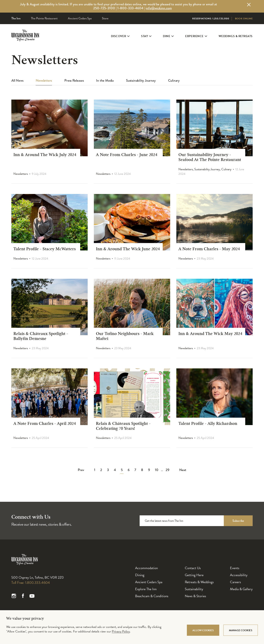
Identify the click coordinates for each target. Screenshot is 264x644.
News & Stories (195, 596)
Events (235, 568)
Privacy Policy (121, 631)
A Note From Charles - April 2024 (45, 424)
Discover (120, 39)
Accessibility (239, 575)
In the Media (105, 81)
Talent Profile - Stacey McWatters (45, 249)
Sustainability (194, 589)
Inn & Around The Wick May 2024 (210, 334)
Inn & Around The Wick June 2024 (128, 249)
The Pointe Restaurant (44, 18)
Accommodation (146, 568)
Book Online (244, 19)
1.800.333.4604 (38, 582)
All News (17, 81)
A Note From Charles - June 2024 (127, 155)
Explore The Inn (146, 589)
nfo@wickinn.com (159, 8)
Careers (235, 582)
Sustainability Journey (141, 81)
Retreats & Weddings (199, 582)
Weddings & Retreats (236, 39)
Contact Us (193, 568)
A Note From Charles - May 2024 (209, 249)
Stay (146, 39)
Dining (140, 575)
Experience (196, 39)
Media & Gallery (241, 589)
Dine (168, 39)
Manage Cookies (241, 630)
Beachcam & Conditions (152, 596)
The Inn (16, 18)
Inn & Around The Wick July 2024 (45, 155)
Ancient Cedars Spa (80, 18)
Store (105, 18)
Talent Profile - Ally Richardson (208, 424)
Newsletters (44, 81)
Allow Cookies (203, 630)
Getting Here (194, 575)
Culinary (174, 81)
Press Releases (74, 81)
